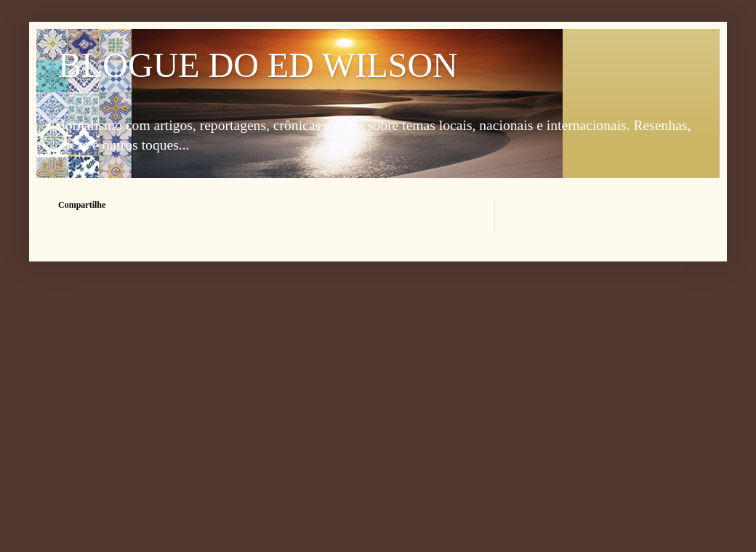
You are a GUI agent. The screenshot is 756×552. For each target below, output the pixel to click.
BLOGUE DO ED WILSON (258, 65)
